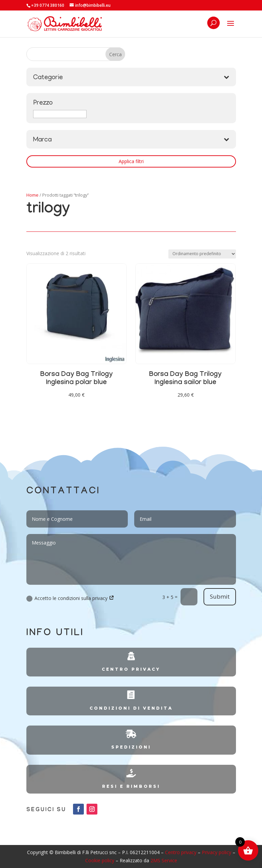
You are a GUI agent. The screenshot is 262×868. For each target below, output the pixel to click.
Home (32, 195)
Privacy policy (217, 852)
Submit (220, 596)
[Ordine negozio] (202, 254)
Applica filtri (131, 161)
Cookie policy (100, 860)
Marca (131, 140)
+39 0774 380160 (48, 5)
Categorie (131, 78)
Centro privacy (181, 852)
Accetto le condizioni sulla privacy (70, 598)
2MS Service (164, 860)
